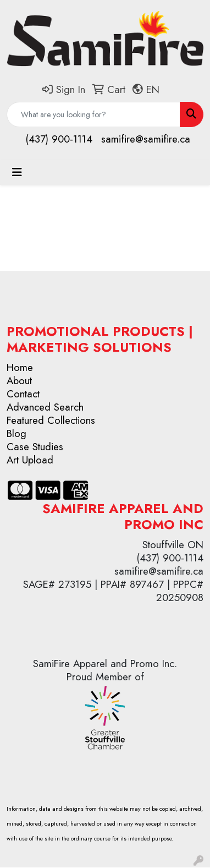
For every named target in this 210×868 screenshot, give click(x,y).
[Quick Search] (93, 114)
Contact (23, 394)
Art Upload (30, 460)
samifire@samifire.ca (146, 139)
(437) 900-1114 (59, 139)
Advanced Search (45, 407)
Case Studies (35, 447)
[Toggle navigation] (17, 173)
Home (20, 367)
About (19, 381)
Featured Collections (51, 420)
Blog (16, 433)
